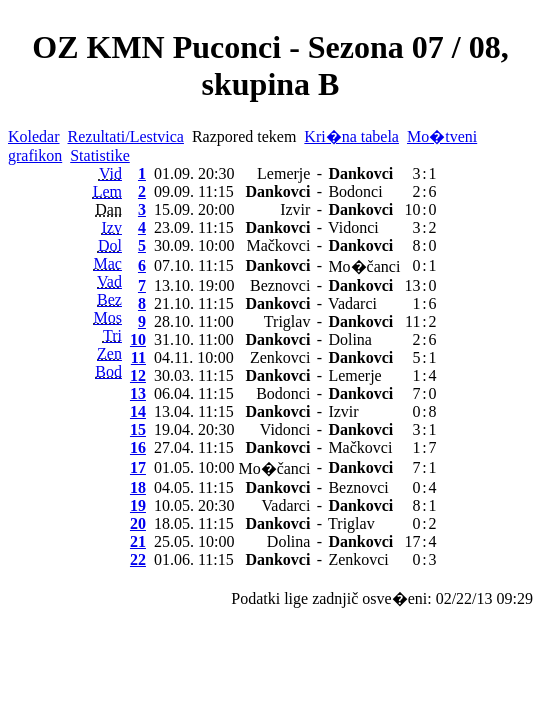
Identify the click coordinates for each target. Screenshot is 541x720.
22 (138, 559)
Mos (108, 317)
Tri (112, 335)
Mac (108, 263)
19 (138, 505)
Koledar (34, 136)
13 (138, 393)
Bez (109, 299)
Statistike (100, 155)
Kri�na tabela (351, 136)
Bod (108, 371)
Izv (112, 227)
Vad (109, 281)
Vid (110, 173)
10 (138, 339)
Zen (109, 353)
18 (138, 487)
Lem (107, 191)
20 (138, 523)
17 (138, 467)
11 (138, 357)
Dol (110, 245)
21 (138, 541)
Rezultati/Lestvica (126, 136)
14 (138, 411)
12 (138, 375)
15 (138, 429)
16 (138, 447)
